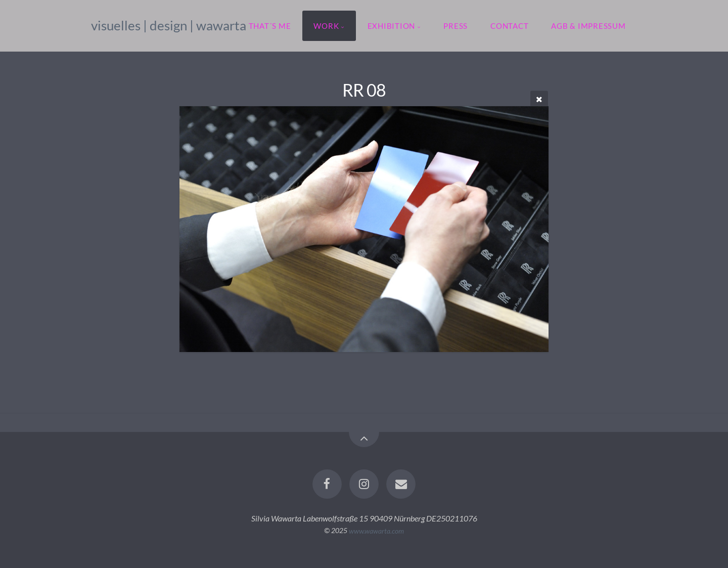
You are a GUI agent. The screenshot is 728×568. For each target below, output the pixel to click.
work (326, 26)
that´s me (270, 26)
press (456, 26)
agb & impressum (588, 26)
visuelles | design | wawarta (169, 25)
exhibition (392, 26)
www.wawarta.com (376, 530)
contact (509, 26)
